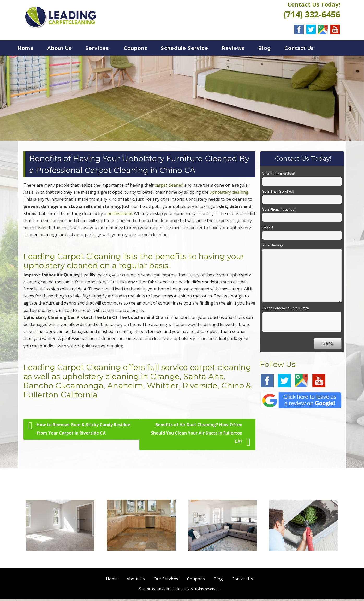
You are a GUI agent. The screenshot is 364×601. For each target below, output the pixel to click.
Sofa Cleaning (222, 560)
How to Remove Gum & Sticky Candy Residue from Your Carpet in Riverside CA (79, 430)
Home (32, 49)
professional (120, 215)
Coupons (142, 49)
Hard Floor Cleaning (141, 560)
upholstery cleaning (229, 194)
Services (103, 49)
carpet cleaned (169, 187)
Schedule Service (191, 49)
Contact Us (305, 49)
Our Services (166, 581)
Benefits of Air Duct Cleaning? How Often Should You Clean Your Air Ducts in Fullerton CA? (201, 436)
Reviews (240, 49)
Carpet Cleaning (60, 560)
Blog (271, 49)
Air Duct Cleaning (304, 560)
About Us (66, 49)
